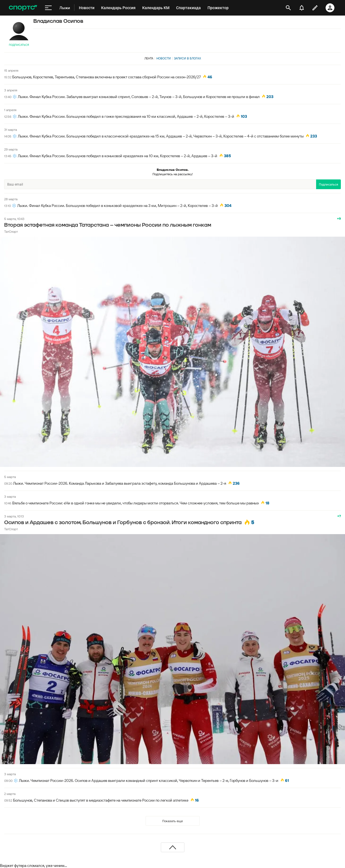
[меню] (48, 8)
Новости (164, 58)
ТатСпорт (11, 232)
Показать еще (172, 821)
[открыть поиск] (288, 8)
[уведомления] (302, 8)
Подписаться (19, 45)
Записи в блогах (187, 58)
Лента (149, 58)
